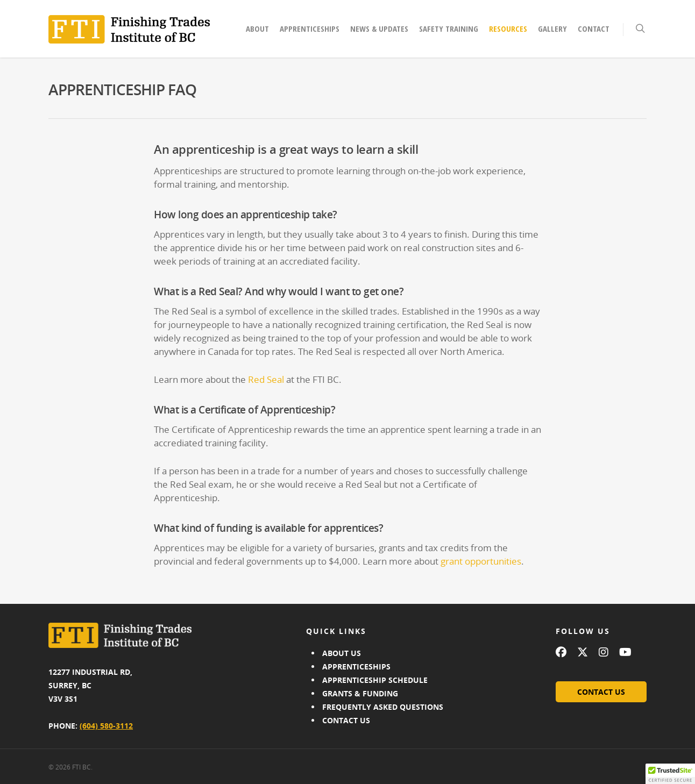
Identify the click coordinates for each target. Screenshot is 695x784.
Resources (508, 28)
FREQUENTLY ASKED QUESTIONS (383, 707)
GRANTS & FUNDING (360, 693)
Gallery (552, 28)
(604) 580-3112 (106, 726)
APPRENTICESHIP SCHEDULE (375, 680)
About (257, 28)
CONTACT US (346, 720)
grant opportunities (481, 561)
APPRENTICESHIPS (356, 667)
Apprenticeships (310, 28)
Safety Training (449, 28)
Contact (594, 28)
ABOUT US (342, 653)
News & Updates (379, 28)
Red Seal (266, 379)
